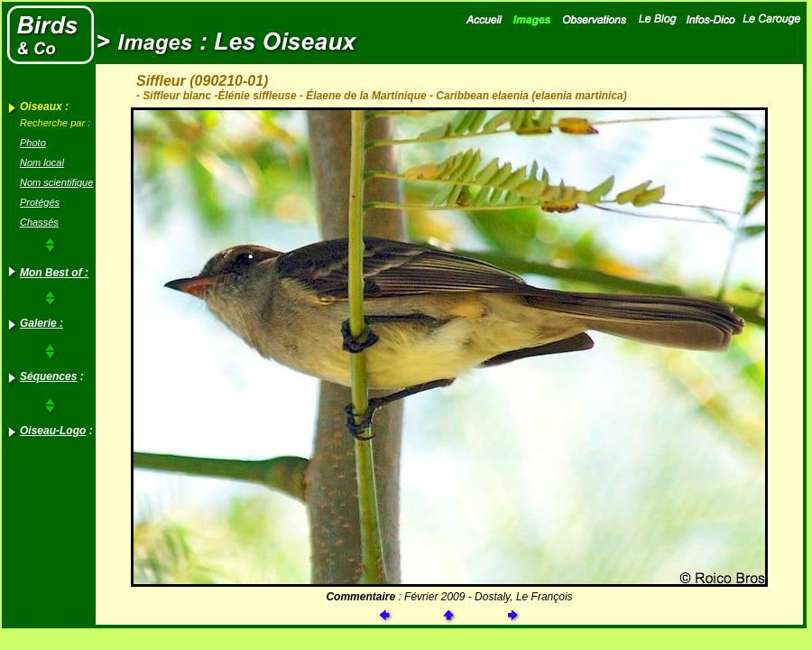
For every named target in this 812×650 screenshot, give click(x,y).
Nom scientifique (56, 182)
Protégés (40, 202)
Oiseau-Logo (53, 431)
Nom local (42, 162)
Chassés (39, 222)
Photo (33, 143)
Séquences (48, 376)
